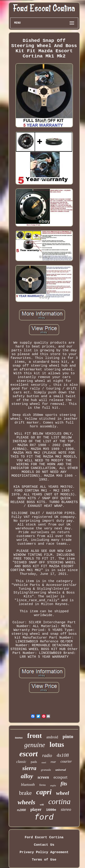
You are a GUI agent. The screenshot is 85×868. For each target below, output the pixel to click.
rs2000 (21, 810)
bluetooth (28, 785)
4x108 (63, 755)
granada (46, 770)
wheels (27, 802)
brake (25, 793)
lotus (57, 744)
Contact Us (44, 845)
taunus (19, 738)
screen (43, 777)
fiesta (42, 785)
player (36, 809)
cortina (59, 801)
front (34, 735)
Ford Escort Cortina (44, 837)
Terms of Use (44, 860)
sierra (29, 768)
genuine (35, 745)
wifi (42, 805)
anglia (53, 785)
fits (64, 784)
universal (61, 770)
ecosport (60, 777)
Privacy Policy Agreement (44, 852)
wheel (62, 793)
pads (34, 762)
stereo (66, 809)
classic (21, 762)
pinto (68, 737)
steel (44, 762)
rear (53, 762)
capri (44, 792)
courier (66, 761)
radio (47, 755)
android (52, 737)
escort (29, 754)
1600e (51, 810)
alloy (27, 776)
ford (44, 818)
